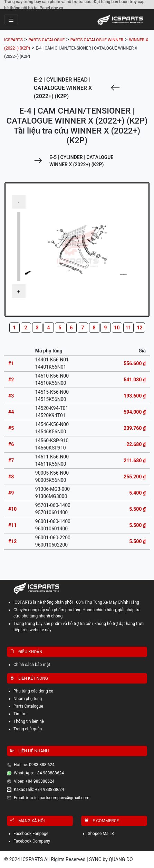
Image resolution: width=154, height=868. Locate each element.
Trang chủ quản (28, 729)
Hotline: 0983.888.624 (34, 765)
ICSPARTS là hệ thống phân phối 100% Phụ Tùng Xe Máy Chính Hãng (76, 602)
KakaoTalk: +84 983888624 (39, 790)
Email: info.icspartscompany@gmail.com (52, 798)
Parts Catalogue (28, 706)
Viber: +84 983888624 (34, 781)
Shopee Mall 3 (101, 834)
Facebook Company (32, 841)
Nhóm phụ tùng (28, 699)
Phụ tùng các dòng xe (33, 691)
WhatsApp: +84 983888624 (39, 773)
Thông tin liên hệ (29, 721)
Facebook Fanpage (31, 834)
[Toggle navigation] (11, 20)
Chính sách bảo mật (32, 665)
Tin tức (20, 714)
